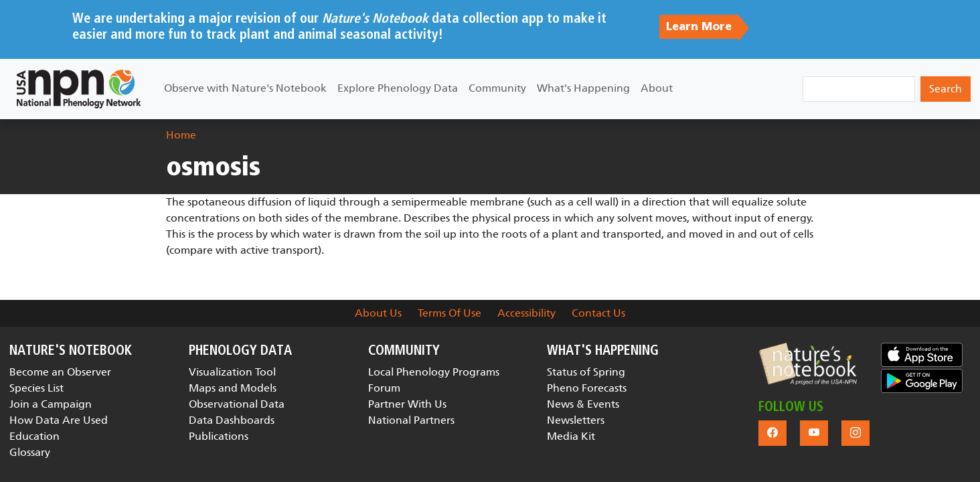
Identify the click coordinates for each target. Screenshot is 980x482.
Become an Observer (60, 372)
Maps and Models (233, 388)
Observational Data (237, 404)
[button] (808, 364)
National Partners (411, 420)
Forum (384, 388)
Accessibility (526, 313)
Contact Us (598, 313)
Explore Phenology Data (398, 88)
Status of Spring (586, 372)
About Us (378, 313)
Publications (219, 436)
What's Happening (583, 88)
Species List (36, 388)
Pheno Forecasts (587, 388)
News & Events (583, 404)
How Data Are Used (59, 420)
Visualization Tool (232, 372)
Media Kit (571, 436)
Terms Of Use (450, 313)
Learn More (699, 27)
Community (497, 88)
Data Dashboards (232, 420)
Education (34, 436)
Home (181, 135)
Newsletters (576, 420)
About (657, 88)
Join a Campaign (51, 404)
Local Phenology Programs (434, 372)
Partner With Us (407, 404)
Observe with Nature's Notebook (245, 88)
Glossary (30, 452)
